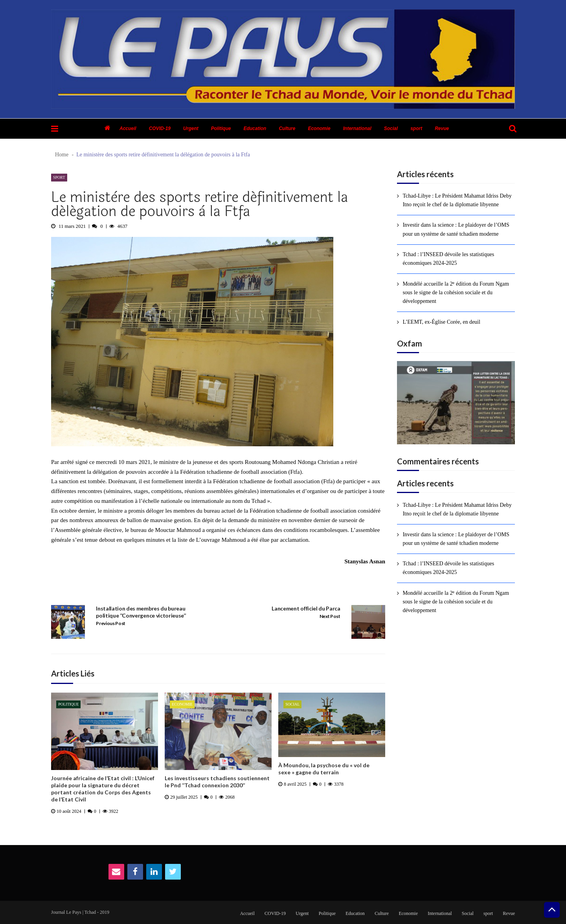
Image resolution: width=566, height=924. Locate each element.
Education (255, 128)
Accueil (128, 128)
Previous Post (111, 623)
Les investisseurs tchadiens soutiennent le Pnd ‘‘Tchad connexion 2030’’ (217, 782)
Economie (319, 128)
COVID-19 (160, 128)
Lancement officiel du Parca (306, 608)
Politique (221, 128)
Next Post (330, 616)
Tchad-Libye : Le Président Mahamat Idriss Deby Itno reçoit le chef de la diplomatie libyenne (457, 200)
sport (416, 128)
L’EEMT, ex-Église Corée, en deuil (441, 322)
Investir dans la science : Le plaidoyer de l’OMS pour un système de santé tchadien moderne (456, 229)
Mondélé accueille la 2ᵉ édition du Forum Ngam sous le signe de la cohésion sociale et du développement (456, 293)
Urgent (191, 128)
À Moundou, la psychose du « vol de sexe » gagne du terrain (324, 769)
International (357, 128)
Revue (442, 128)
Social (391, 128)
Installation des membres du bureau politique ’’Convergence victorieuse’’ (141, 612)
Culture (287, 128)
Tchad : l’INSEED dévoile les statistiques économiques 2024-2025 (448, 259)
